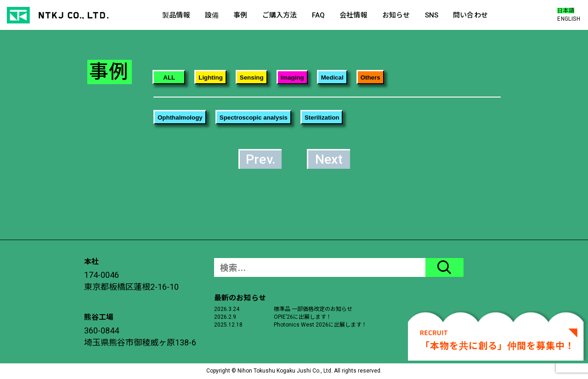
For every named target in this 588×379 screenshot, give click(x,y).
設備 (212, 15)
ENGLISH (569, 19)
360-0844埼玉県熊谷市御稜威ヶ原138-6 (140, 336)
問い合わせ (470, 15)
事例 (240, 15)
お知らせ (396, 15)
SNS (432, 15)
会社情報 (353, 15)
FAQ (318, 15)
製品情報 (176, 15)
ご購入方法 (280, 15)
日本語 (566, 11)
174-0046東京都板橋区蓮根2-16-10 (131, 281)
